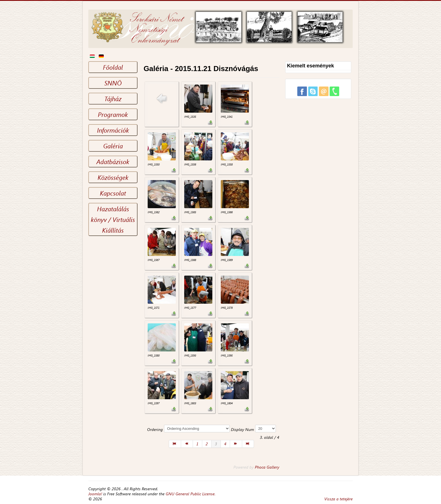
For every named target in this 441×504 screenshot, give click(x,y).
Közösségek (113, 177)
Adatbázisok (113, 162)
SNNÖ (113, 83)
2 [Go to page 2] (207, 444)
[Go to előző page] (187, 444)
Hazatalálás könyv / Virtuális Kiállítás (113, 219)
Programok (113, 114)
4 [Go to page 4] (225, 444)
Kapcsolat (113, 193)
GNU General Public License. (191, 494)
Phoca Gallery (267, 467)
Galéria (113, 146)
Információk (113, 130)
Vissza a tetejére (338, 499)
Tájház (113, 99)
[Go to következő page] (236, 444)
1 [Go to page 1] (197, 444)
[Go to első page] (175, 444)
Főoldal (113, 67)
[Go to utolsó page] (248, 444)
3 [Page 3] (216, 444)
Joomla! (95, 494)
